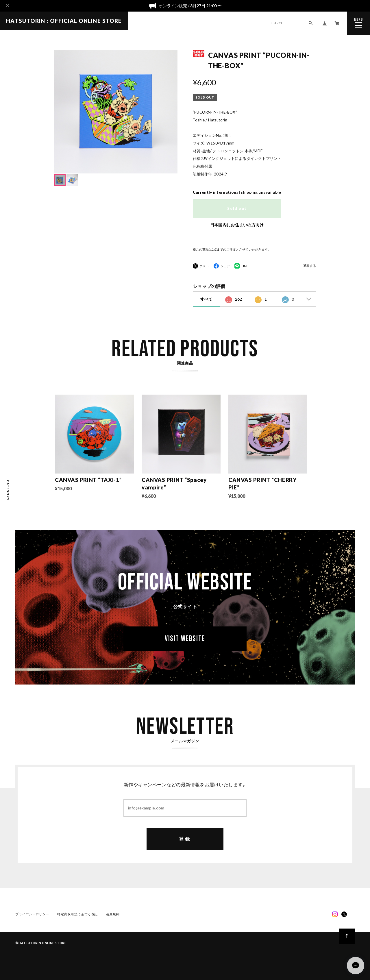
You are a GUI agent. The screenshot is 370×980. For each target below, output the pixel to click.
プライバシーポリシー (32, 914)
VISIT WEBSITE (185, 639)
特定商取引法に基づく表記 (77, 914)
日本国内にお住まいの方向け (237, 225)
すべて (206, 299)
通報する (310, 266)
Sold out (237, 208)
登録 (185, 839)
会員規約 (113, 914)
